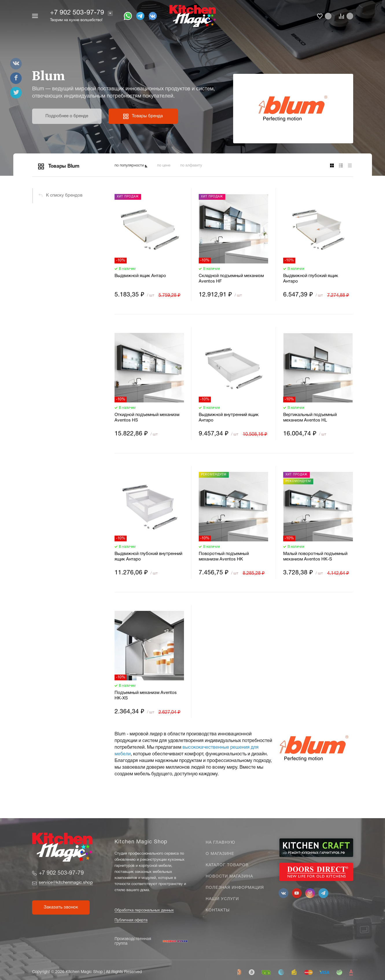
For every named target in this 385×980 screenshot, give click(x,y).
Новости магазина (229, 876)
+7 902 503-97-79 (77, 13)
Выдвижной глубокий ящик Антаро (311, 279)
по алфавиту (191, 166)
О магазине (220, 854)
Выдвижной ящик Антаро (140, 276)
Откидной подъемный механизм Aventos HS (147, 418)
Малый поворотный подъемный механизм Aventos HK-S (315, 557)
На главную (220, 843)
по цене (164, 166)
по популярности (129, 166)
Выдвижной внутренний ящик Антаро (229, 418)
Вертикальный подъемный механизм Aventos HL (310, 418)
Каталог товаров (227, 865)
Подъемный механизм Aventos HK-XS (146, 696)
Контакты (218, 910)
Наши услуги (222, 899)
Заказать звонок (61, 907)
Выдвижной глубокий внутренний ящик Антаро (148, 557)
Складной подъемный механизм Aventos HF (231, 279)
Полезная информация (235, 888)
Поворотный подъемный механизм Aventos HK (224, 557)
